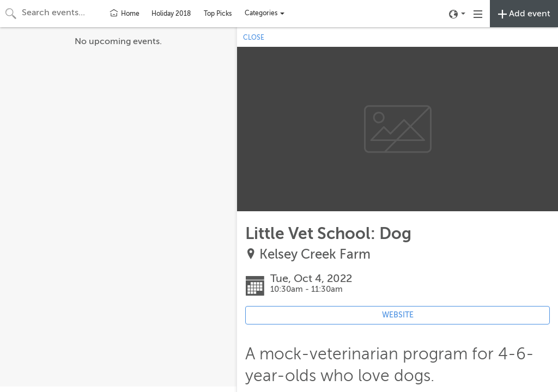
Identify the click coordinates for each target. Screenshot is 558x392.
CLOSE (254, 38)
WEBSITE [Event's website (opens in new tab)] (398, 315)
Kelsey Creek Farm (315, 255)
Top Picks (218, 14)
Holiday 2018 (171, 14)
